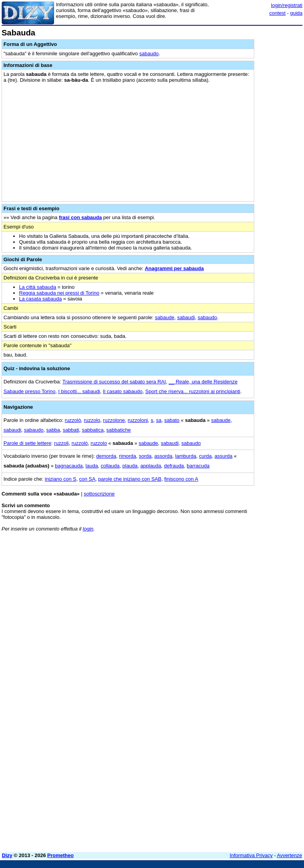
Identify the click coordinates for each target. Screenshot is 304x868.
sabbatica (93, 430)
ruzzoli (61, 443)
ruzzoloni (138, 420)
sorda (145, 456)
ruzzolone (114, 420)
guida (296, 13)
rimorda (128, 456)
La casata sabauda (40, 299)
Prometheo (61, 855)
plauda (130, 466)
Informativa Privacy (251, 855)
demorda (106, 456)
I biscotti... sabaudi (79, 391)
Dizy (7, 855)
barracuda (198, 466)
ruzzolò (73, 420)
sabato (172, 420)
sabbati (71, 430)
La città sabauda (38, 287)
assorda (163, 456)
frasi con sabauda (80, 217)
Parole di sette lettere (27, 443)
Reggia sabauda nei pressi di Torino (59, 293)
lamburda (186, 456)
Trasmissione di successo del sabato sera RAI (114, 382)
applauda (151, 466)
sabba (53, 430)
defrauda (174, 466)
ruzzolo (92, 420)
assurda (224, 456)
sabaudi (186, 317)
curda (205, 456)
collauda (110, 466)
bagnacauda (69, 466)
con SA (87, 479)
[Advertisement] (244, 586)
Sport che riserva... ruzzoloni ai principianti (193, 391)
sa (159, 420)
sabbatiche (119, 430)
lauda (92, 466)
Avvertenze (289, 855)
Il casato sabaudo (123, 391)
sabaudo (149, 54)
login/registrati (287, 5)
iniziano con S (60, 479)
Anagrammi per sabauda (174, 268)
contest (278, 13)
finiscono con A (181, 479)
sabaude (165, 317)
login (88, 529)
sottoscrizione (99, 494)
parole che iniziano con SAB (130, 479)
